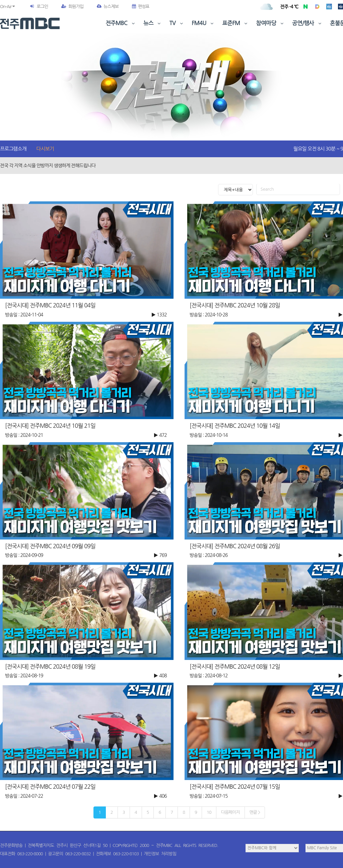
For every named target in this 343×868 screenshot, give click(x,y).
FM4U (203, 23)
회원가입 (72, 7)
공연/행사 (307, 23)
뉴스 (153, 23)
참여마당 (270, 23)
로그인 (42, 7)
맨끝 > (255, 812)
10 (209, 812)
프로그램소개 (13, 149)
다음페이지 (230, 812)
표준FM (236, 23)
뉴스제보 (108, 7)
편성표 (141, 7)
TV (177, 23)
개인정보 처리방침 (160, 854)
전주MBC (121, 23)
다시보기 (45, 149)
